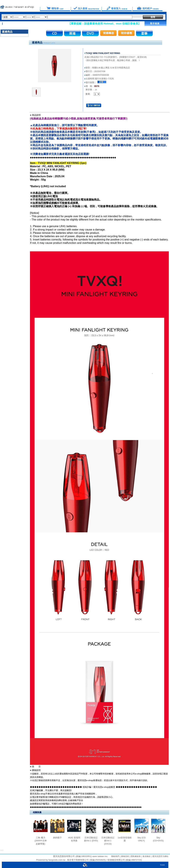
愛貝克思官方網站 (160, 856)
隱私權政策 (135, 856)
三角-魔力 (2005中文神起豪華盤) (41, 841)
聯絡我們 (115, 856)
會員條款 (146, 856)
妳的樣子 (57, 838)
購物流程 (125, 856)
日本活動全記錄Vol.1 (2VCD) (108, 841)
